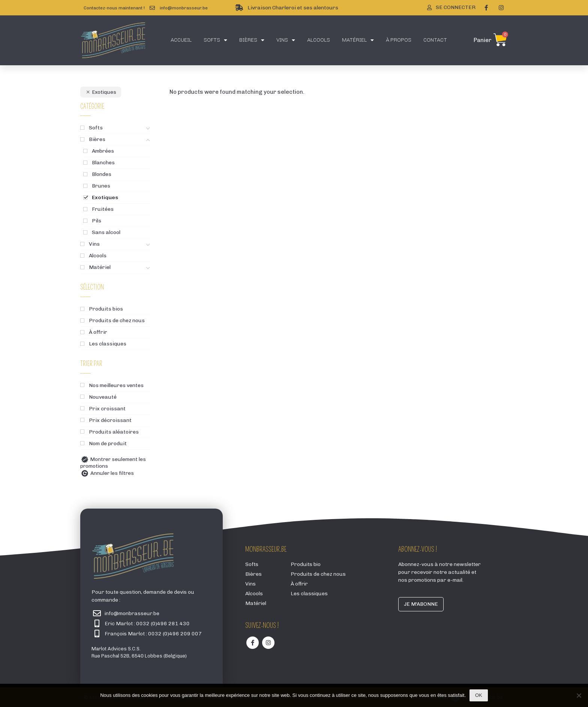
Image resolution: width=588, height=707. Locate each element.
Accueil (181, 40)
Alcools (319, 40)
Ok (479, 695)
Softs (215, 40)
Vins (286, 40)
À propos (399, 40)
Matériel (358, 40)
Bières (252, 40)
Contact (435, 40)
